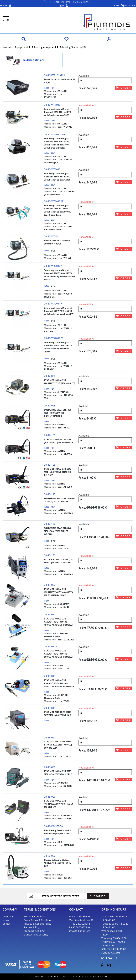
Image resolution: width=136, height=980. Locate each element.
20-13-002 (50, 585)
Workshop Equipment (15, 47)
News (6, 920)
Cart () (121, 5)
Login (63, 5)
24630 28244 (67, 2)
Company (8, 916)
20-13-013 (50, 676)
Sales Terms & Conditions (39, 920)
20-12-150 (50, 555)
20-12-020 (50, 376)
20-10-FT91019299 (54, 75)
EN (134, 5)
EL (130, 5)
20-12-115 (50, 494)
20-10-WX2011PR (54, 304)
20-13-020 (50, 737)
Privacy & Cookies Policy (38, 924)
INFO (46, 88)
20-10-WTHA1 (52, 236)
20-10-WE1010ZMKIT (56, 134)
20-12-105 (50, 465)
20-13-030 (50, 767)
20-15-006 (50, 797)
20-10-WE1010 (52, 105)
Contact (7, 924)
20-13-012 (50, 614)
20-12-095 (50, 405)
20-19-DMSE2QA (53, 826)
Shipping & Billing (34, 931)
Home (6, 5)
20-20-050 (50, 856)
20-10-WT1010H (53, 169)
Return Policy (32, 927)
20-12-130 (50, 524)
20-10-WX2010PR (54, 266)
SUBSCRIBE (98, 896)
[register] (61, 896)
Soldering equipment (44, 47)
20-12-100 (50, 435)
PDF (53, 88)
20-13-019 (50, 708)
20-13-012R (51, 646)
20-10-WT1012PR (54, 201)
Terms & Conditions (35, 916)
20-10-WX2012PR (54, 338)
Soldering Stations (70, 47)
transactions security (36, 935)
